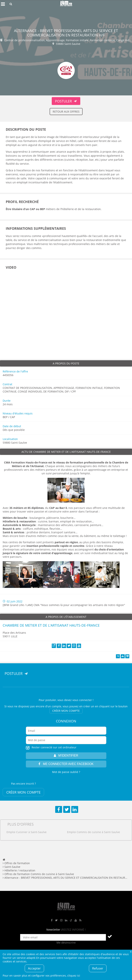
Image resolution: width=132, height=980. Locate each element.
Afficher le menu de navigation (3, 4)
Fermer (131, 951)
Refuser (98, 968)
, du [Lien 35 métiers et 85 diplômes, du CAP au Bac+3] (38, 508)
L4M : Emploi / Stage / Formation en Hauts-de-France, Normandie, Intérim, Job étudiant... (66, 4)
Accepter (34, 968)
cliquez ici (74, 976)
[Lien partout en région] (66, 542)
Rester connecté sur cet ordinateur (54, 747)
